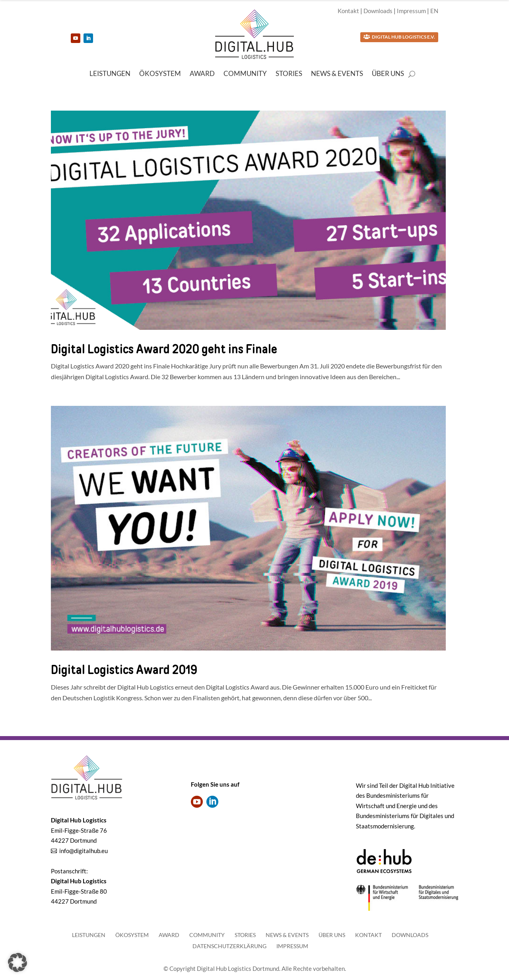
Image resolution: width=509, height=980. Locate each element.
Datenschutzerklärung (229, 946)
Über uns (388, 74)
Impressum (411, 11)
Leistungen (110, 74)
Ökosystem (160, 74)
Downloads (378, 11)
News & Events (337, 74)
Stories (289, 74)
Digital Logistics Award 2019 (124, 670)
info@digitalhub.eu (84, 851)
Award (202, 74)
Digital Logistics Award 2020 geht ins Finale (164, 349)
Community (245, 74)
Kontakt (348, 11)
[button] (17, 962)
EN (434, 11)
